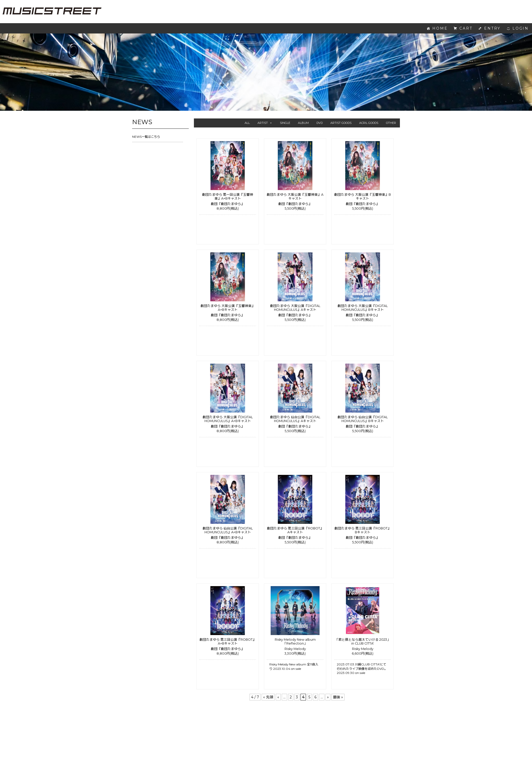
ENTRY (492, 28)
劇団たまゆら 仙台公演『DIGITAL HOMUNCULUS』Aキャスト (295, 419)
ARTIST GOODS (341, 123)
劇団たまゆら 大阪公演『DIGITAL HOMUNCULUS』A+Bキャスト (228, 419)
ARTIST (265, 123)
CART (466, 28)
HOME (440, 28)
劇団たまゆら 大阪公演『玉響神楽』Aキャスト (295, 196)
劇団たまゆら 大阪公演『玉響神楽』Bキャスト (363, 196)
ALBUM (303, 123)
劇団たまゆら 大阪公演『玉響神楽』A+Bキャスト (228, 308)
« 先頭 (268, 697)
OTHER (391, 123)
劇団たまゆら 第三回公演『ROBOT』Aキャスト (295, 530)
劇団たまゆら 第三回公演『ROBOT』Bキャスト (363, 530)
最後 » (338, 697)
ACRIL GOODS (369, 123)
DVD (320, 123)
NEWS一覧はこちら (146, 137)
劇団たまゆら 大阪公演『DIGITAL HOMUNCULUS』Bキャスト (363, 308)
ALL (247, 123)
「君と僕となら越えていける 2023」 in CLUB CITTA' (363, 641)
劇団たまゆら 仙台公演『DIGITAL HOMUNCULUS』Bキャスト (363, 419)
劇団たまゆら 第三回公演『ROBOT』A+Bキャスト (228, 641)
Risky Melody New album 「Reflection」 (295, 641)
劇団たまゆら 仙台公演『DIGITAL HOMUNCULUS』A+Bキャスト (228, 530)
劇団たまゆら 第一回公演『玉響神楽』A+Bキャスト (228, 196)
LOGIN (521, 28)
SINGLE (285, 123)
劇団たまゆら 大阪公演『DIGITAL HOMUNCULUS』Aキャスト (295, 308)
